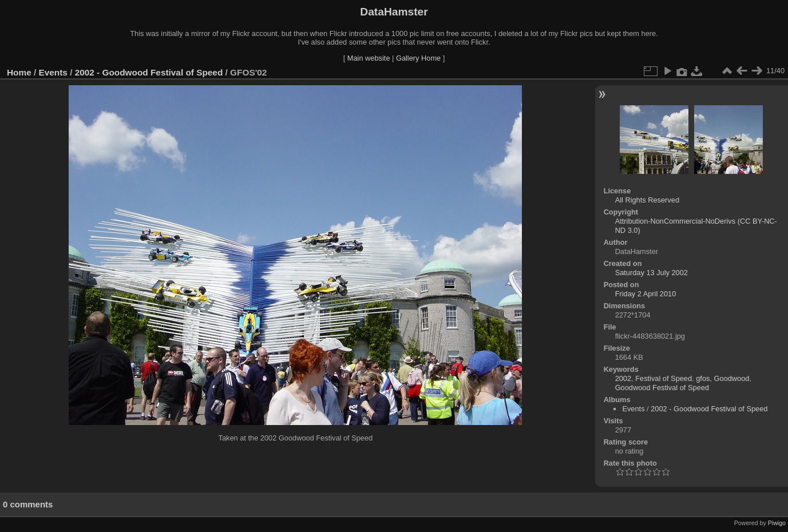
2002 (623, 378)
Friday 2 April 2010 (646, 294)
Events (53, 72)
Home (19, 72)
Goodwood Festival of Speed (662, 388)
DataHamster (394, 12)
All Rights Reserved (647, 200)
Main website (369, 58)
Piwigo (777, 523)
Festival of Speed (664, 378)
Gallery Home (418, 58)
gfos (703, 378)
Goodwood (732, 378)
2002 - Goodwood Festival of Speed (149, 72)
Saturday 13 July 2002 (652, 273)
